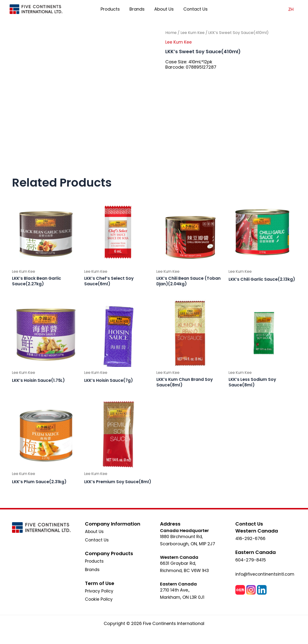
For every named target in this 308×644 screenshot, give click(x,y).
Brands (138, 9)
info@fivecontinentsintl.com (265, 574)
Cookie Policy (99, 599)
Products (112, 9)
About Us (164, 9)
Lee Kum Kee (194, 33)
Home (171, 33)
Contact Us (194, 9)
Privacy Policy (99, 591)
